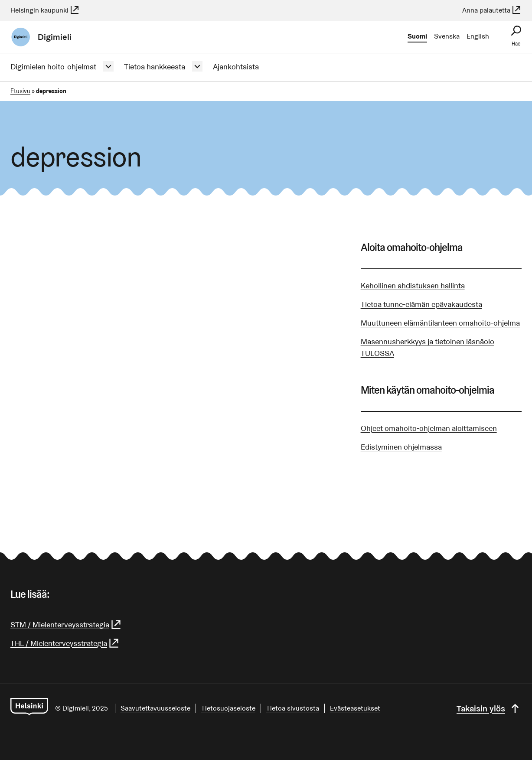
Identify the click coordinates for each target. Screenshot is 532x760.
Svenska (447, 36)
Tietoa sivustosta (293, 708)
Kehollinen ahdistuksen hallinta (413, 285)
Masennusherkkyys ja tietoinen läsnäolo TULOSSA (428, 347)
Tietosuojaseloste (228, 708)
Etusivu (20, 91)
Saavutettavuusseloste (155, 708)
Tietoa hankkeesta (155, 67)
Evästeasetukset (355, 708)
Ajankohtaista (236, 67)
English (478, 36)
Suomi (417, 36)
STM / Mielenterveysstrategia (66, 625)
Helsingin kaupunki (45, 10)
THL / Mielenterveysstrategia (65, 643)
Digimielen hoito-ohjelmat (53, 67)
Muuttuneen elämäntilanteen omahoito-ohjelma (440, 323)
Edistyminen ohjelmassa (401, 447)
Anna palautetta (492, 10)
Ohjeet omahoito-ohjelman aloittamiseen (429, 428)
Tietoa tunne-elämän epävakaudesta (421, 304)
